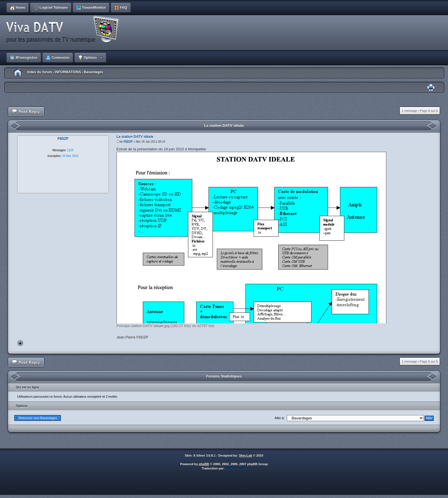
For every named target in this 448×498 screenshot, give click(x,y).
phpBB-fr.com (236, 468)
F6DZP (128, 142)
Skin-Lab (245, 455)
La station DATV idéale (224, 125)
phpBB (204, 464)
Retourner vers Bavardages (38, 418)
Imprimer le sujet (431, 88)
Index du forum (40, 72)
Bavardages (93, 72)
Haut (20, 343)
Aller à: (279, 418)
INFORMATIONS (68, 72)
